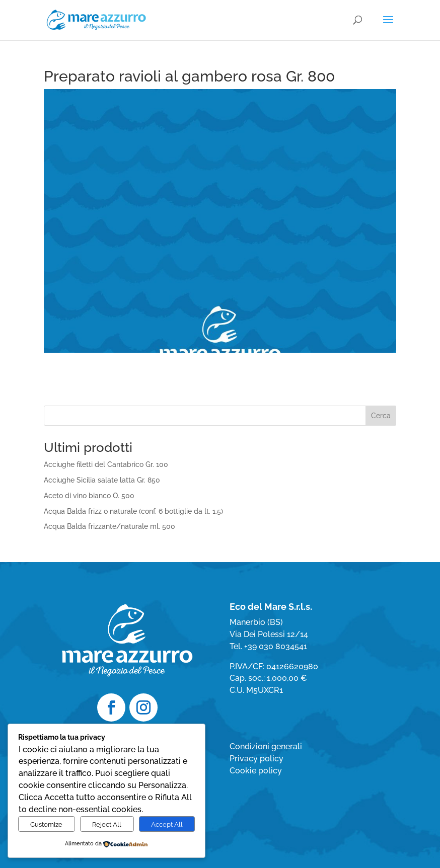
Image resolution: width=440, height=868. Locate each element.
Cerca (381, 416)
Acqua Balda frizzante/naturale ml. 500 (109, 526)
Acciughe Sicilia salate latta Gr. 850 (102, 480)
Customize (46, 824)
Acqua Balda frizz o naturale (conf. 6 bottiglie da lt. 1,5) (133, 511)
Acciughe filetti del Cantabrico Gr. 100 (106, 464)
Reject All (107, 824)
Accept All (167, 824)
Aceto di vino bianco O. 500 (89, 496)
